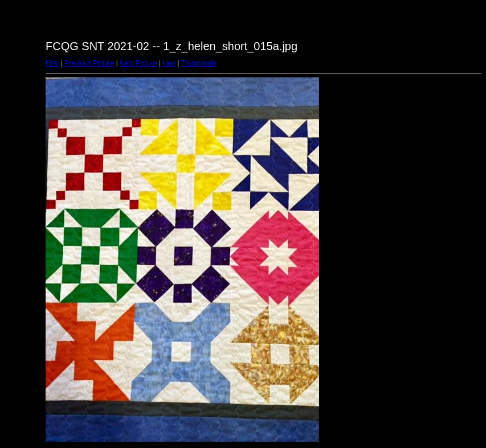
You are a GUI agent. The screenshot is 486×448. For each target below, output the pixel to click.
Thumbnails (199, 63)
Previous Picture (89, 63)
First (52, 63)
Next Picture (138, 63)
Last (169, 63)
